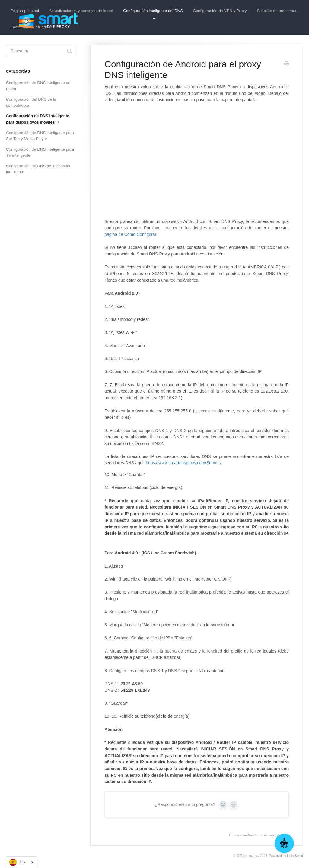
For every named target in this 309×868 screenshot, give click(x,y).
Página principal (25, 11)
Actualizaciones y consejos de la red (81, 11)
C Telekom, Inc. (248, 856)
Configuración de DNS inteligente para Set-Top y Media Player (40, 136)
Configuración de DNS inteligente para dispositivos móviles (38, 119)
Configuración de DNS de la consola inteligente (38, 169)
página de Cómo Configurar (130, 234)
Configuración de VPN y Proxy (220, 11)
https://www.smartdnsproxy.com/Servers (183, 463)
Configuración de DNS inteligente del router (39, 86)
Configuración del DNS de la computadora (31, 102)
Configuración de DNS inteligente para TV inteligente (40, 152)
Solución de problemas (277, 11)
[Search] (41, 51)
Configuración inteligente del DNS (153, 14)
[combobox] (22, 862)
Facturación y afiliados (30, 27)
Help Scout (295, 856)
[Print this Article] (286, 64)
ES (17, 862)
